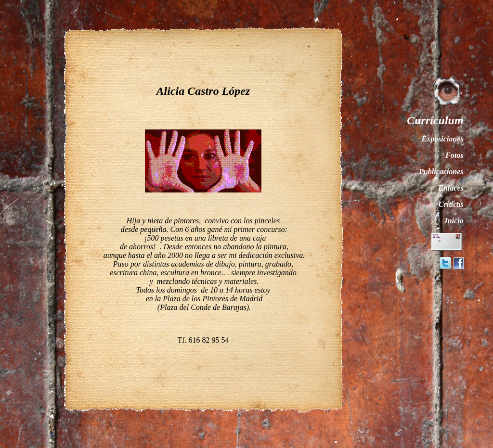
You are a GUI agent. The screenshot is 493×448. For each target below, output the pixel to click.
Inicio (454, 221)
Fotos (454, 155)
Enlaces (451, 188)
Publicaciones (441, 172)
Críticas (451, 204)
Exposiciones (442, 139)
